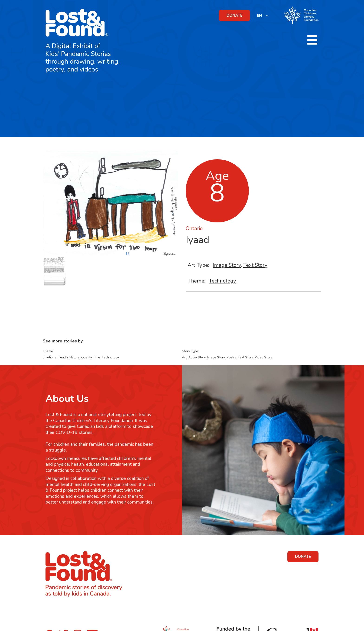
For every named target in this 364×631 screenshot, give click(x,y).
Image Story (227, 265)
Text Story (255, 265)
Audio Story (197, 357)
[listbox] (263, 15)
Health (63, 357)
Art (184, 357)
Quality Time (91, 357)
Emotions (49, 357)
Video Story (263, 357)
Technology (223, 281)
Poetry (231, 357)
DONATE (235, 15)
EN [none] (259, 16)
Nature (75, 357)
